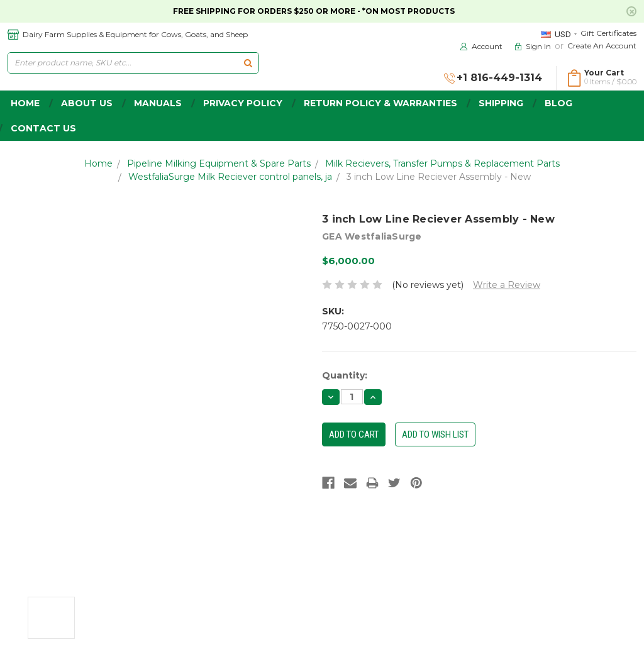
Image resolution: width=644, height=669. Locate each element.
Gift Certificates (608, 33)
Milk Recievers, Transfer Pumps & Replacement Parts (442, 163)
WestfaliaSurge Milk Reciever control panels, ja (230, 177)
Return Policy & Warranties (380, 103)
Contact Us (43, 128)
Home (98, 163)
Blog (558, 103)
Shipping (501, 103)
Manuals (158, 103)
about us (87, 103)
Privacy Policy (243, 103)
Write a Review (507, 285)
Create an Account (602, 46)
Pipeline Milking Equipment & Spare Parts (219, 163)
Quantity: (345, 375)
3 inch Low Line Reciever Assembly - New (439, 177)
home (25, 103)
